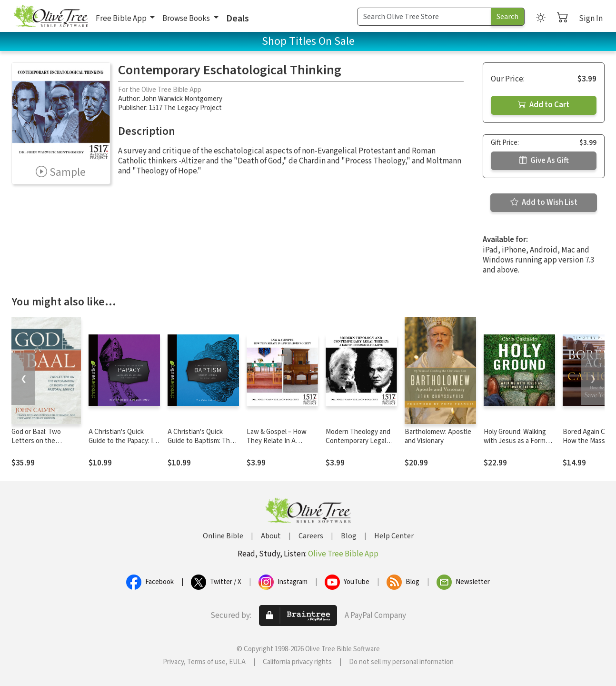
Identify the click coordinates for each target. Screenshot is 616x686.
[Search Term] (424, 17)
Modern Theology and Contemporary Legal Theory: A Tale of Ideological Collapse (358, 445)
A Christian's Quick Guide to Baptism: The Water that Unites (201, 441)
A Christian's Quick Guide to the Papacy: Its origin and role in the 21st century (124, 445)
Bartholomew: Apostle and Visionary (438, 436)
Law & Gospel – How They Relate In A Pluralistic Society (277, 441)
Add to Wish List (544, 202)
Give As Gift (544, 161)
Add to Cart (544, 105)
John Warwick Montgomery (182, 99)
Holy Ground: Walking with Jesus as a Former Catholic (518, 441)
